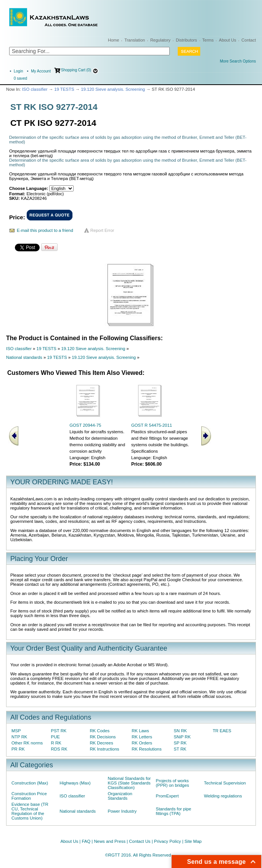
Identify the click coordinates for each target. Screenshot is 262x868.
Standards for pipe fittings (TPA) (174, 811)
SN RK (180, 731)
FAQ (86, 841)
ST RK (180, 749)
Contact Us (140, 841)
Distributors (186, 40)
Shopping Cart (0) (76, 70)
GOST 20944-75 (85, 425)
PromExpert (167, 796)
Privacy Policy (168, 841)
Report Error (102, 230)
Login (18, 71)
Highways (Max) (75, 783)
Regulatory (160, 40)
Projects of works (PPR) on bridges (173, 783)
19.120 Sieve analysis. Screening (113, 89)
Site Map (193, 841)
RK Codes (100, 731)
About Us (227, 40)
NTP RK (19, 737)
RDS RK (59, 749)
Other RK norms (27, 743)
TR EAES (222, 731)
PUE (55, 737)
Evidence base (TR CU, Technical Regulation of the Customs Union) (30, 811)
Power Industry (122, 811)
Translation (135, 40)
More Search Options (238, 61)
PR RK (18, 749)
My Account (41, 71)
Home (113, 40)
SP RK (180, 743)
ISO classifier (35, 89)
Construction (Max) (30, 783)
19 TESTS (64, 89)
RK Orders (142, 743)
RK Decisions (103, 737)
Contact (249, 40)
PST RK (59, 731)
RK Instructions (104, 749)
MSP (16, 731)
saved (20, 78)
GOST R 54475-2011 (152, 425)
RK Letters (142, 737)
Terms (208, 40)
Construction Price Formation (29, 796)
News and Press (110, 841)
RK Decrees (101, 743)
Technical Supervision (225, 783)
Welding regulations (223, 796)
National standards (24, 357)
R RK (56, 743)
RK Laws (140, 731)
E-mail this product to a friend (45, 230)
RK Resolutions (146, 749)
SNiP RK (182, 737)
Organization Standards (120, 796)
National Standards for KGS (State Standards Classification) (129, 783)
